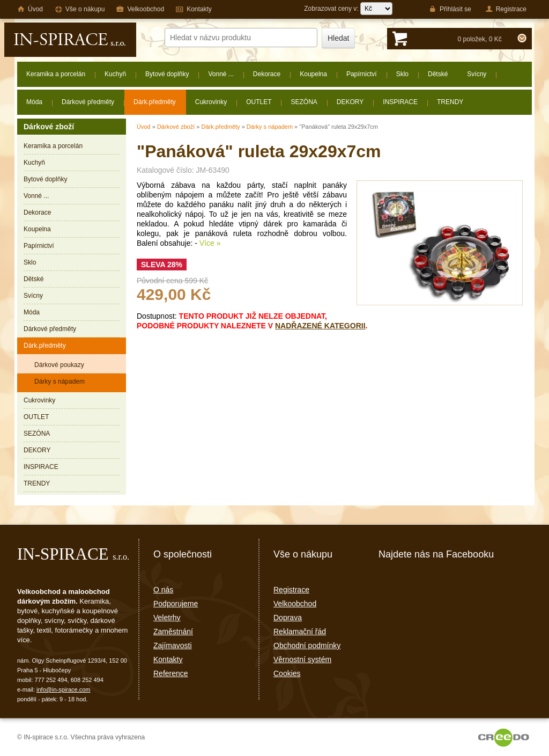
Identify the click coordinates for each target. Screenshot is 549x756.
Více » (210, 243)
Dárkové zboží (176, 127)
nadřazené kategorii (320, 326)
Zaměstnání (173, 632)
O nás (163, 590)
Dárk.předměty (220, 127)
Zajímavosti (173, 645)
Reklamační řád (300, 632)
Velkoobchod (295, 604)
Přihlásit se (450, 9)
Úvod (144, 127)
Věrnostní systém (302, 659)
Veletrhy (167, 618)
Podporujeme (176, 604)
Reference (171, 673)
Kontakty (168, 659)
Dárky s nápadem (270, 127)
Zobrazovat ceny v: (348, 9)
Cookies (287, 673)
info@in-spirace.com (63, 689)
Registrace (291, 590)
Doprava (288, 618)
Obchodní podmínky (307, 645)
